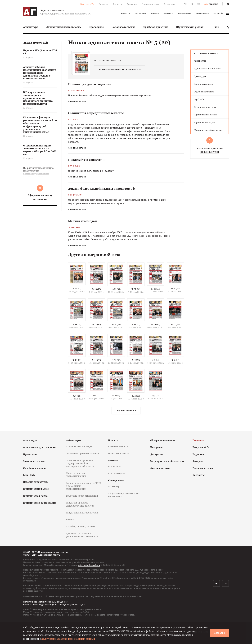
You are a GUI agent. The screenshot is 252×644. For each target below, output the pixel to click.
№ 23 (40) (96, 289)
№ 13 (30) (175, 324)
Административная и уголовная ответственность (82, 535)
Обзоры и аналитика (163, 440)
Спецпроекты (185, 14)
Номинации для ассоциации (90, 84)
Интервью (168, 14)
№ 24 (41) (77, 289)
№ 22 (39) (116, 289)
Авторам (103, 4)
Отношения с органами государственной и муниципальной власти (80, 463)
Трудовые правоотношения (82, 496)
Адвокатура (31, 27)
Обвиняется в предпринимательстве (96, 113)
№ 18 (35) (77, 324)
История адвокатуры (205, 107)
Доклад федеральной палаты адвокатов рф (101, 189)
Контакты (117, 4)
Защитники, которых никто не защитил (125, 495)
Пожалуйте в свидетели (86, 160)
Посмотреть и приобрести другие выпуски (119, 69)
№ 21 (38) (136, 289)
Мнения (155, 14)
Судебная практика (156, 27)
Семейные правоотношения (82, 453)
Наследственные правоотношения (76, 474)
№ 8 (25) (155, 360)
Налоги (70, 519)
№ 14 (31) (156, 324)
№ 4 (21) (97, 396)
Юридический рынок (190, 27)
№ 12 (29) (77, 360)
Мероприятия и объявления (167, 461)
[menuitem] (31, 27)
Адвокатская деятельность (64, 27)
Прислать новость (119, 453)
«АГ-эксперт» (74, 440)
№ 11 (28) (96, 360)
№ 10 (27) (116, 360)
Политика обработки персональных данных (46, 602)
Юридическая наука (204, 122)
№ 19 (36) (175, 289)
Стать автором (117, 473)
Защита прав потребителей (82, 513)
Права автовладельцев (79, 446)
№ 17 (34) (96, 324)
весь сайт (221, 14)
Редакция (132, 4)
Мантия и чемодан (82, 221)
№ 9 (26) (136, 360)
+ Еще (215, 27)
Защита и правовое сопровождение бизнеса (80, 504)
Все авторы (169, 4)
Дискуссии (140, 14)
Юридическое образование (208, 130)
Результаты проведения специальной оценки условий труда (54, 604)
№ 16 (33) (116, 324)
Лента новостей (36, 43)
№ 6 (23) (77, 396)
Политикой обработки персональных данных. (68, 639)
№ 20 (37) (156, 289)
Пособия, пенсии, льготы (80, 526)
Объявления (203, 14)
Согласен (220, 633)
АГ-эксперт (115, 486)
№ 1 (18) (155, 396)
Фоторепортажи (160, 468)
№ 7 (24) (175, 360)
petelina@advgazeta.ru (89, 565)
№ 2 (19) (136, 396)
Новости (126, 14)
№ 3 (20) (116, 396)
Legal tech (199, 99)
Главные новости (118, 446)
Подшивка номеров (126, 411)
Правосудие (96, 27)
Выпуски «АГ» (87, 4)
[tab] (210, 53)
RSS (199, 4)
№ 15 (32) (136, 324)
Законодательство (124, 27)
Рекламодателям (150, 4)
